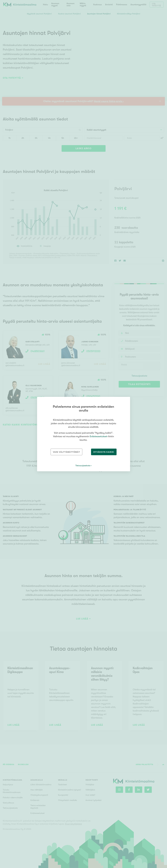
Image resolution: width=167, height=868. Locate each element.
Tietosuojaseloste (83, 466)
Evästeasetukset (99, 436)
